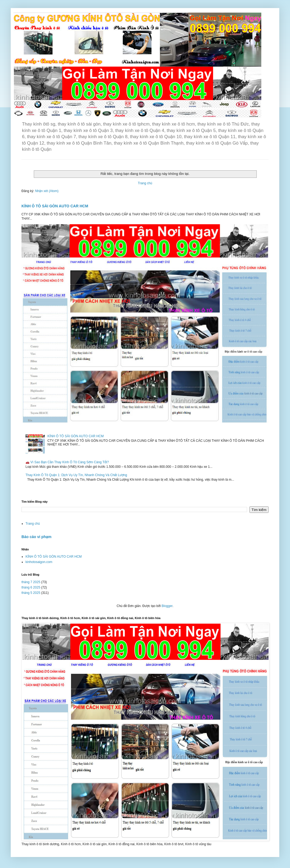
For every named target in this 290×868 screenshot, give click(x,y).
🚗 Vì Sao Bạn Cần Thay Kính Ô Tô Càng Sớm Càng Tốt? (67, 462)
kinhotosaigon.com (39, 562)
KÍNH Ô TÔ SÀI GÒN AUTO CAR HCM (55, 206)
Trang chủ (145, 183)
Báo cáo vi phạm (36, 537)
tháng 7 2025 (31, 582)
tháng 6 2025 (31, 587)
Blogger (167, 606)
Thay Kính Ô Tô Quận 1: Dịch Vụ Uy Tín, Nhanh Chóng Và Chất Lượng (76, 475)
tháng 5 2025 (31, 593)
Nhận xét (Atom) (47, 191)
